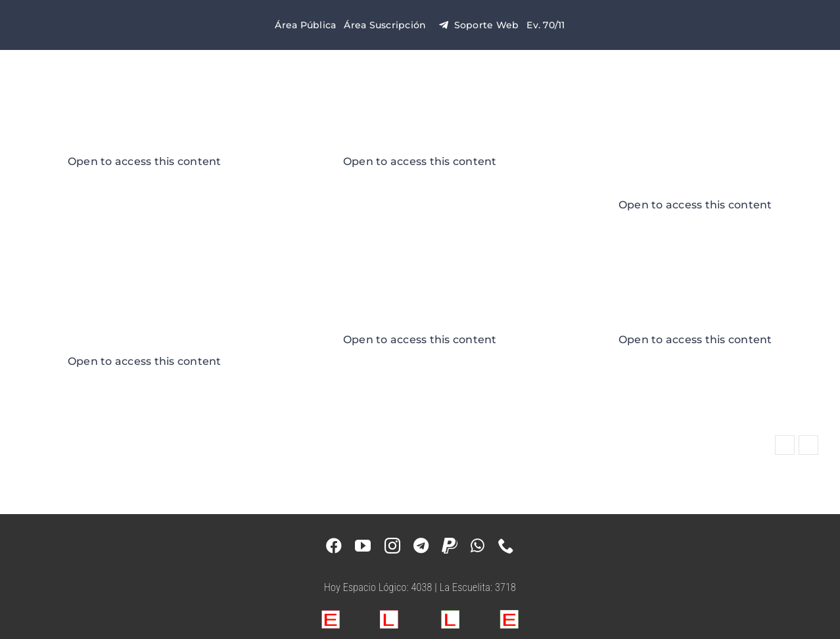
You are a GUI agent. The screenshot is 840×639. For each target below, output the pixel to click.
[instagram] (392, 546)
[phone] (506, 546)
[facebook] (334, 546)
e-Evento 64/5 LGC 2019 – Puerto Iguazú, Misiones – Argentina (145, 318)
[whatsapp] (478, 546)
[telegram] (421, 546)
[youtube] (363, 546)
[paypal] (450, 546)
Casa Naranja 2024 (420, 140)
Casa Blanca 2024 (145, 140)
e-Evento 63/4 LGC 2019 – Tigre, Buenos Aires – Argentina (695, 161)
